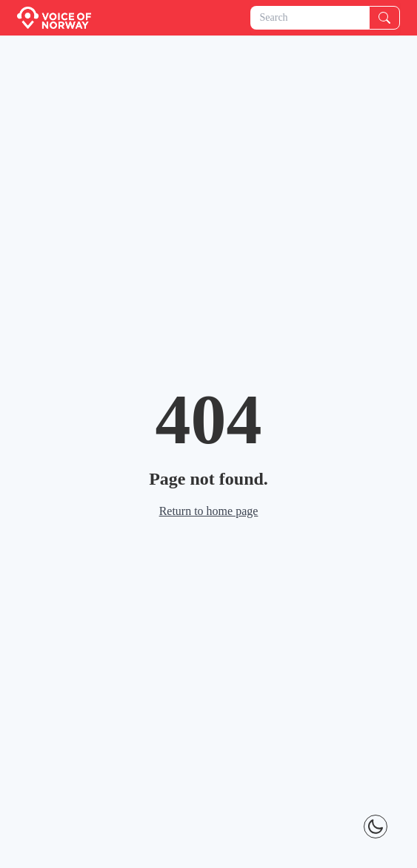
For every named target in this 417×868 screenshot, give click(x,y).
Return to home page (209, 511)
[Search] (384, 18)
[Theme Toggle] (376, 827)
